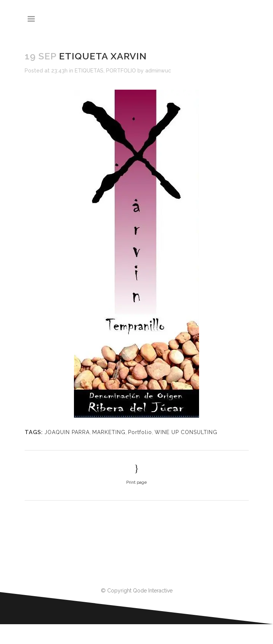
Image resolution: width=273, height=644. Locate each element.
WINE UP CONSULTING (186, 432)
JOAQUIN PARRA (67, 432)
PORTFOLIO (121, 71)
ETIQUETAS (89, 71)
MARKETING (109, 432)
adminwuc (158, 71)
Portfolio (140, 432)
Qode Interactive (153, 591)
